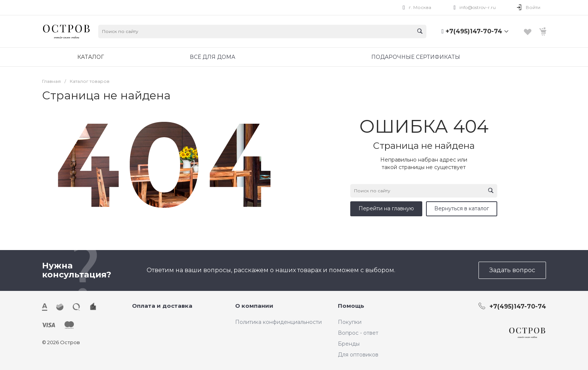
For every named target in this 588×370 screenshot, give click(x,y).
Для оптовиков (358, 355)
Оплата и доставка (162, 306)
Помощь (351, 306)
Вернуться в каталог (462, 208)
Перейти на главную (386, 208)
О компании (254, 306)
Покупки (350, 322)
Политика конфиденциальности (278, 322)
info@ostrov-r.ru (478, 7)
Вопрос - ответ (358, 333)
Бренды (349, 344)
